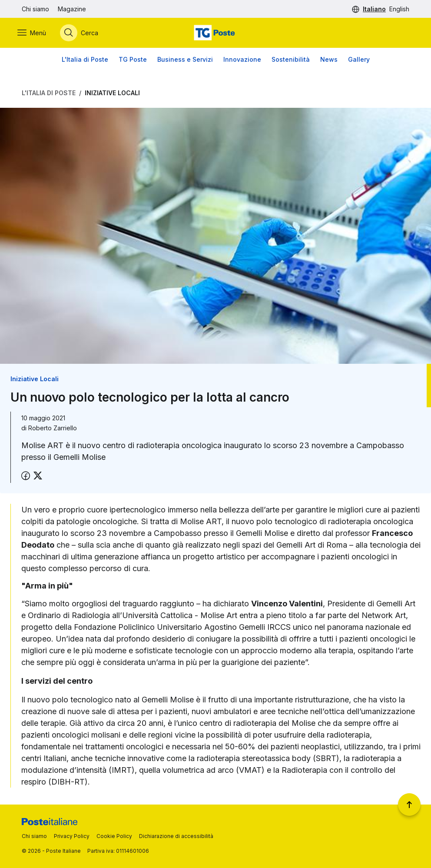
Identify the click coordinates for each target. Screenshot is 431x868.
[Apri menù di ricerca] (83, 33)
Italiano (374, 9)
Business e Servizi (185, 61)
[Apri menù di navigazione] (36, 33)
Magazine (72, 9)
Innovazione (242, 61)
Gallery (359, 61)
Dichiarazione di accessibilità (176, 836)
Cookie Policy (114, 836)
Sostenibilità (291, 61)
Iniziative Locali (112, 94)
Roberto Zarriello (53, 430)
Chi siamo (35, 9)
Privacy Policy (72, 836)
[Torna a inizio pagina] (409, 805)
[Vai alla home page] (215, 33)
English (399, 9)
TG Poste (133, 61)
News (329, 61)
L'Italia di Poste (85, 61)
